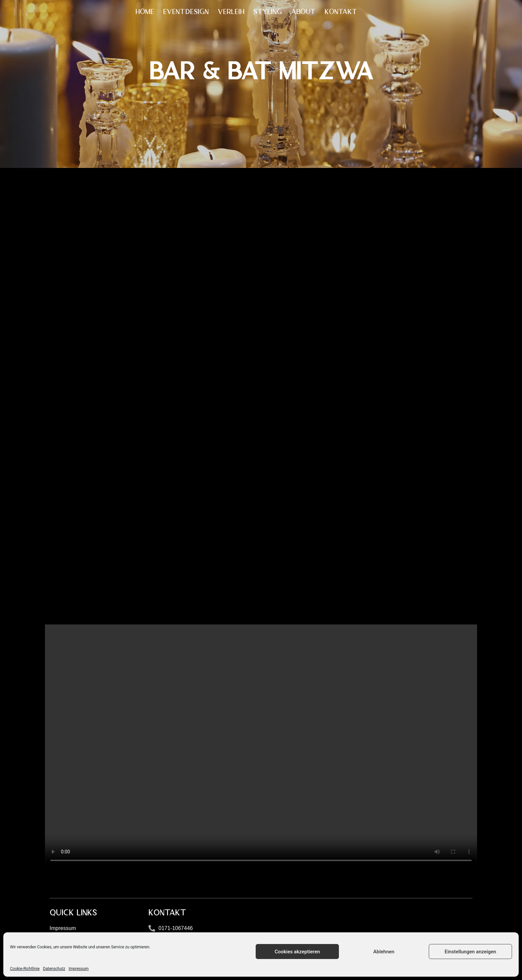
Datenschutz (54, 969)
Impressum (79, 969)
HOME (145, 12)
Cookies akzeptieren (297, 952)
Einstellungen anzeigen (471, 952)
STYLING (268, 12)
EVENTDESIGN (186, 12)
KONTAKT (341, 12)
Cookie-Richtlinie (25, 969)
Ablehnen (384, 952)
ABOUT (303, 12)
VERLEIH (231, 12)
